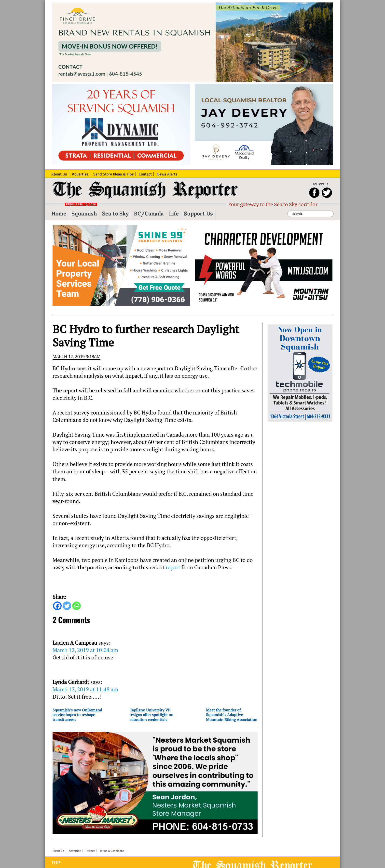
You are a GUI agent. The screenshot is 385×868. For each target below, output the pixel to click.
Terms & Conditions (112, 851)
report (173, 567)
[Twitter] (67, 606)
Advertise (75, 851)
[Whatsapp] (76, 606)
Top (56, 863)
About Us (58, 851)
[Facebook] (57, 606)
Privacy (90, 851)
